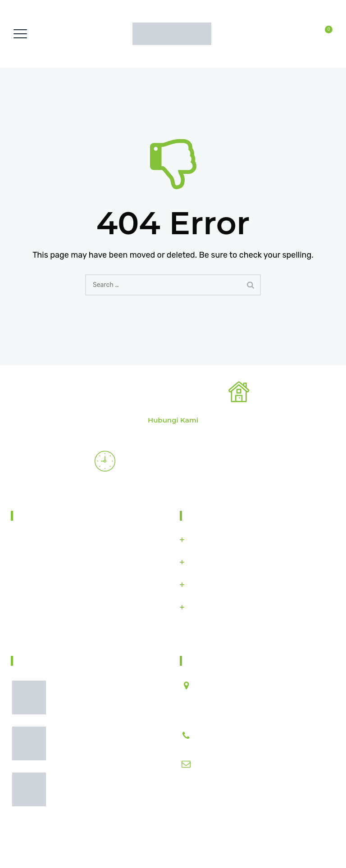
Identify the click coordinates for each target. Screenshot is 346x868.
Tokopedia (204, 562)
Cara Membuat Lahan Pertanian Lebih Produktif (105, 748)
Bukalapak (205, 585)
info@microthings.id (228, 764)
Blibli (196, 607)
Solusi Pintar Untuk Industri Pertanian (149, 845)
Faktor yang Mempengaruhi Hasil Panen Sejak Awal (107, 702)
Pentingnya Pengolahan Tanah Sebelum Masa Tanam (103, 794)
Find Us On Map (45, 631)
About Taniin (47, 516)
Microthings (207, 540)
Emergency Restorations (181, 463)
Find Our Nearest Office (163, 394)
